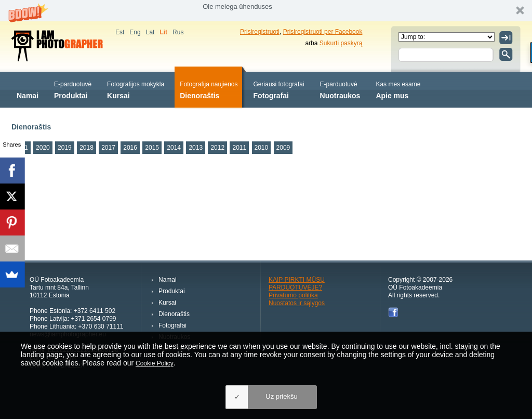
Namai (28, 89)
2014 (174, 148)
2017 (108, 148)
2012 (217, 148)
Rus (178, 32)
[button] (266, 11)
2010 (262, 148)
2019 (65, 148)
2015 (152, 148)
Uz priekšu (281, 396)
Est (120, 32)
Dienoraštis (209, 89)
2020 (43, 148)
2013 (196, 148)
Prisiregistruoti (260, 32)
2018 (87, 148)
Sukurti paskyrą (341, 43)
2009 (283, 148)
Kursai (136, 89)
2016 (130, 148)
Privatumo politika (293, 295)
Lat (150, 32)
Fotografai (279, 89)
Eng (135, 32)
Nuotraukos (340, 89)
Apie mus (398, 89)
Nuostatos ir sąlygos (297, 303)
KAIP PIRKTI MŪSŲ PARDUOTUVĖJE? (297, 284)
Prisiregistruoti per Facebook (323, 32)
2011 (239, 148)
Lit (163, 32)
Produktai (73, 89)
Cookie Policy (155, 363)
